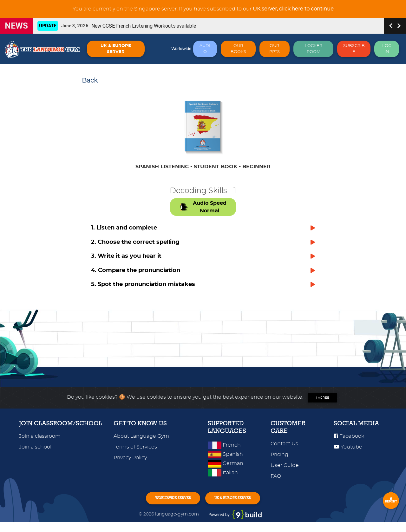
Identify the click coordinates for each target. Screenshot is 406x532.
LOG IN (387, 49)
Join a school (35, 454)
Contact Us (284, 451)
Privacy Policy (130, 465)
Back (90, 81)
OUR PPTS (275, 49)
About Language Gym (141, 443)
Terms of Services (135, 454)
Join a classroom (40, 443)
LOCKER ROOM (314, 49)
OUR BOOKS (238, 49)
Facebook (349, 443)
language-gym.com (178, 524)
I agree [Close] (323, 405)
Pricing (279, 462)
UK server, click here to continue (293, 9)
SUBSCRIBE (354, 49)
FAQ (276, 483)
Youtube (348, 454)
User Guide (285, 473)
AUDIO (205, 49)
